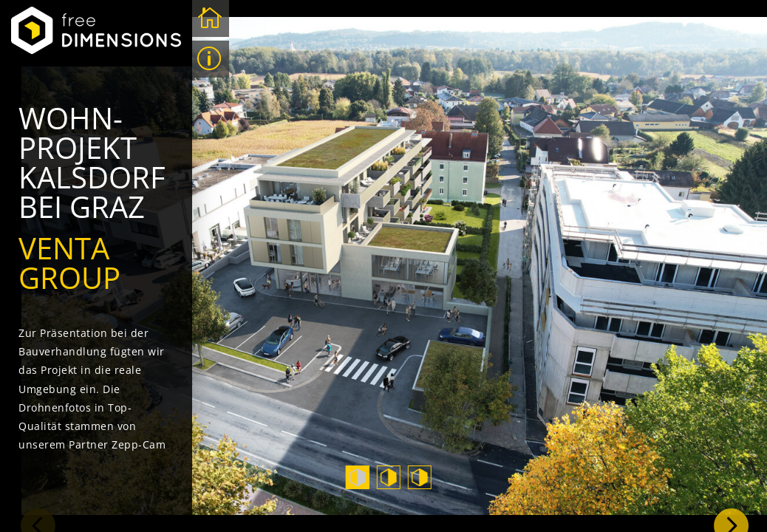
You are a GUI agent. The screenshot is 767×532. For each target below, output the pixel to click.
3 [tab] (420, 477)
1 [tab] (358, 477)
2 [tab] (389, 477)
